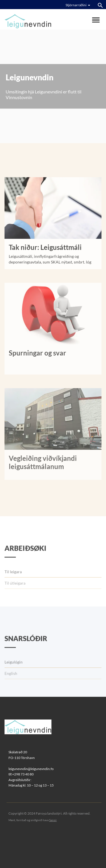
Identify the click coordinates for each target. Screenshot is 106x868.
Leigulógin (14, 675)
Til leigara (13, 585)
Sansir (53, 820)
